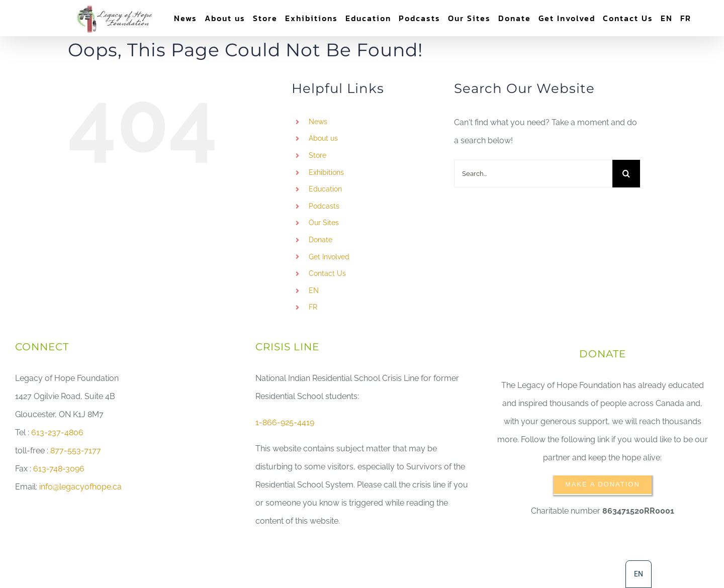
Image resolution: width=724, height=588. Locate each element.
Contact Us (327, 273)
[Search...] (533, 174)
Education (325, 189)
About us (323, 138)
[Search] (626, 174)
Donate (321, 240)
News (318, 122)
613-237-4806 (57, 432)
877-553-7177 (76, 451)
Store (318, 155)
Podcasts (324, 206)
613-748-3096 (59, 469)
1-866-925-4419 (285, 422)
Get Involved (329, 257)
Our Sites (324, 223)
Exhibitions (326, 172)
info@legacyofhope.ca (80, 487)
